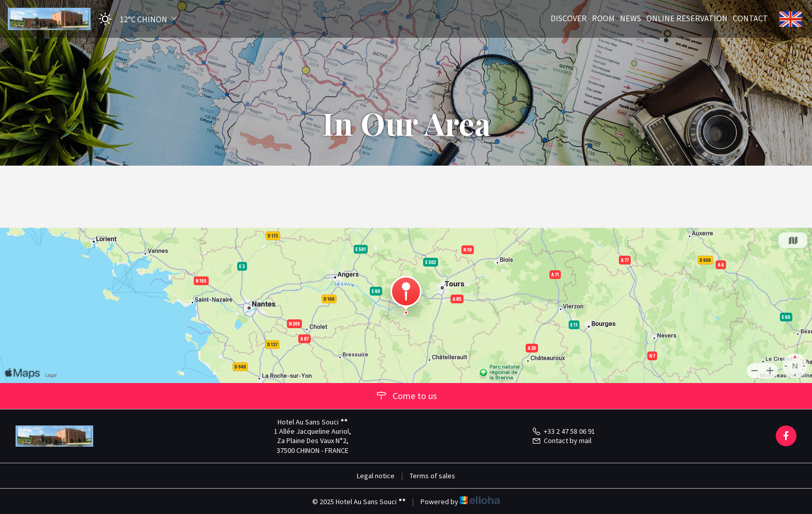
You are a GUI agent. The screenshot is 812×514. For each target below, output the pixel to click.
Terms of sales (432, 476)
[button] (134, 19)
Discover (569, 18)
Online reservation (687, 18)
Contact (750, 18)
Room (603, 18)
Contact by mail (562, 440)
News (630, 18)
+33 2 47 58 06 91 (563, 431)
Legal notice (376, 476)
